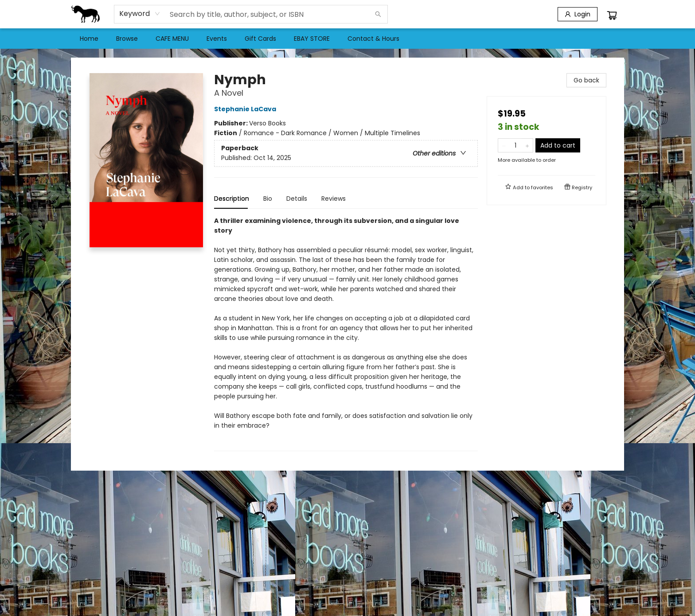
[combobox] (140, 14)
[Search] (378, 14)
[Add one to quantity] (527, 145)
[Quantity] (515, 145)
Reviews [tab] (334, 199)
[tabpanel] (346, 333)
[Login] (578, 14)
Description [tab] (232, 199)
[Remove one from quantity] (504, 145)
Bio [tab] (268, 199)
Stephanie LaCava (246, 109)
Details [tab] (297, 199)
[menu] (347, 39)
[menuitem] (89, 39)
